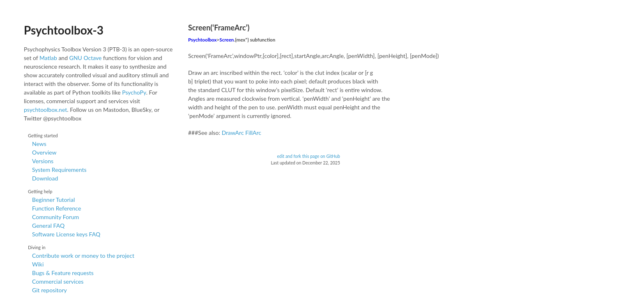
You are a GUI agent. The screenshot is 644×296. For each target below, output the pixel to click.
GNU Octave (86, 58)
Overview (44, 152)
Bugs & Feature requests (63, 273)
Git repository (49, 290)
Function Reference (56, 208)
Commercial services (58, 281)
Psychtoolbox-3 (64, 30)
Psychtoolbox (202, 40)
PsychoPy (134, 92)
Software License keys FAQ (66, 234)
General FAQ (48, 225)
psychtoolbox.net (45, 110)
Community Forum (55, 217)
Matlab (48, 58)
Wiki (38, 264)
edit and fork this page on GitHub (308, 156)
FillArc (253, 133)
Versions (43, 161)
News (39, 144)
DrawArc (233, 133)
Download (45, 178)
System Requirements (59, 170)
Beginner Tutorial (53, 200)
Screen (227, 40)
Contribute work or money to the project (83, 256)
